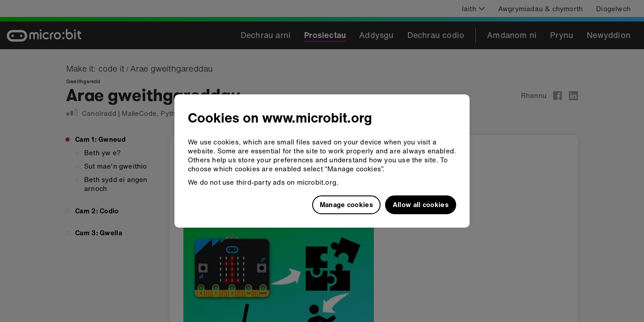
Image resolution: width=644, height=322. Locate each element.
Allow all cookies (421, 204)
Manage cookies (346, 204)
